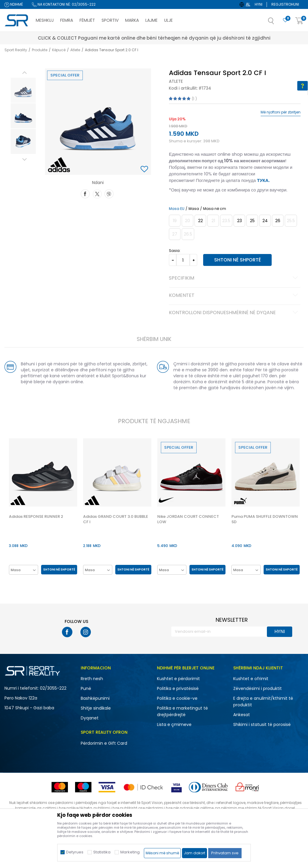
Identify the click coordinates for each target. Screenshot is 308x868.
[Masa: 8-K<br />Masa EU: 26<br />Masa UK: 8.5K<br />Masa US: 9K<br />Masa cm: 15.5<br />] (277, 221)
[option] (23, 90)
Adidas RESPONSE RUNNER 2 (36, 517)
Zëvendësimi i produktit (258, 689)
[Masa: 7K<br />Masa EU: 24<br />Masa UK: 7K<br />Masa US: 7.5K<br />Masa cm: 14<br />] (265, 221)
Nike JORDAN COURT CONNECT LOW (188, 520)
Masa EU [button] (176, 209)
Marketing (130, 852)
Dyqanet (90, 718)
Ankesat (242, 715)
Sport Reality (16, 50)
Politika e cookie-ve (177, 699)
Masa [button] (193, 209)
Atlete (75, 50)
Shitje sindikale (96, 708)
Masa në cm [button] (214, 209)
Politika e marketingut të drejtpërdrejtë (182, 712)
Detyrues (75, 852)
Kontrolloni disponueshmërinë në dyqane (234, 313)
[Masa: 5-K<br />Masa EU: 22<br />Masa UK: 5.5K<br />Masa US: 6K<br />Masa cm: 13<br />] (200, 221)
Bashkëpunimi (95, 699)
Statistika (102, 852)
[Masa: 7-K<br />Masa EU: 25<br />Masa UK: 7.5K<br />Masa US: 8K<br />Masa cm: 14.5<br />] (252, 221)
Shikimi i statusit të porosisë (262, 725)
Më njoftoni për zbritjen (281, 112)
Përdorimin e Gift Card (104, 744)
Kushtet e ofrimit (251, 679)
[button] (277, 23)
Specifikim (234, 278)
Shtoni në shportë (237, 260)
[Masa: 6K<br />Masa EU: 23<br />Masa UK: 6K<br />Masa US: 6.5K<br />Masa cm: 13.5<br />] (239, 221)
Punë (86, 689)
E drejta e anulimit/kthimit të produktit (263, 702)
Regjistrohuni (285, 4)
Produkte (40, 50)
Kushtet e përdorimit (178, 679)
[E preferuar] (285, 20)
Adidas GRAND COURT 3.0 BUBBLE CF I (116, 520)
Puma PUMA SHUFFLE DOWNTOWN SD (265, 520)
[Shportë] (299, 21)
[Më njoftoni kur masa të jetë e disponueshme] (174, 221)
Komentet (234, 296)
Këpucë (59, 50)
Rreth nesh (92, 679)
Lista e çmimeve (174, 725)
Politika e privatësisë (178, 689)
